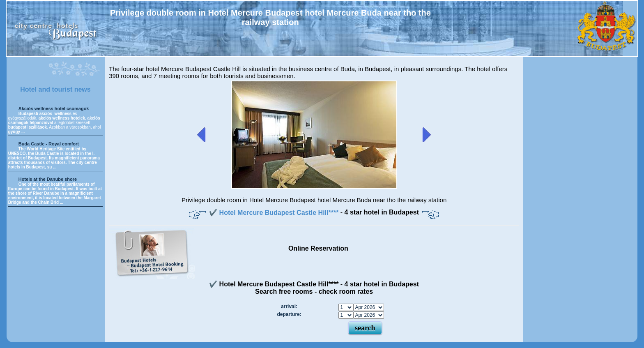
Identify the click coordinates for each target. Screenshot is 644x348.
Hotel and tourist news (55, 89)
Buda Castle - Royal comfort (49, 144)
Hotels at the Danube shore (48, 179)
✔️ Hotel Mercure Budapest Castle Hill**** (275, 213)
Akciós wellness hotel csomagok (54, 108)
